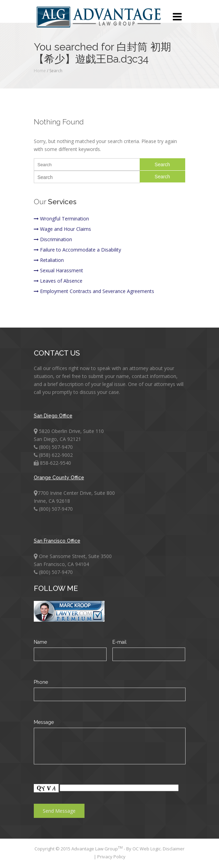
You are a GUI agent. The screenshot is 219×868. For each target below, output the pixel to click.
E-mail (120, 642)
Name (40, 642)
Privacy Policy (111, 857)
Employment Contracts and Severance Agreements (94, 291)
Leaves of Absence (58, 281)
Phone (41, 682)
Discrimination (53, 239)
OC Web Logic (147, 849)
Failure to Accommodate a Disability (77, 250)
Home (40, 71)
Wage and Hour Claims (62, 229)
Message (44, 722)
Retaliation (49, 260)
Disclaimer (174, 849)
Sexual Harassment (58, 270)
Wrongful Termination (61, 219)
